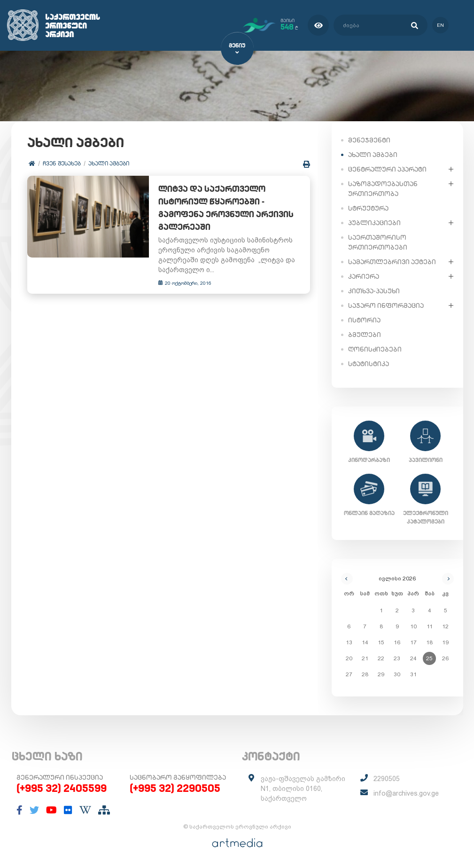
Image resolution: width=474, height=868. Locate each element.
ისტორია (364, 320)
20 (349, 658)
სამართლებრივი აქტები (392, 261)
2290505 (387, 779)
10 (413, 626)
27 (349, 674)
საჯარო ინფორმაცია (386, 305)
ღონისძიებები (375, 349)
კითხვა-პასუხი (374, 290)
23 (397, 658)
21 (365, 658)
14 (365, 642)
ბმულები (365, 334)
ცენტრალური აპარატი (387, 169)
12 (445, 626)
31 (413, 674)
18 (429, 642)
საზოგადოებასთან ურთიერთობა (383, 188)
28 (365, 674)
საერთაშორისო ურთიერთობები (378, 242)
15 (381, 642)
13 (349, 642)
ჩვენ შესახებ (62, 163)
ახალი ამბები (109, 163)
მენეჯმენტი (369, 140)
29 (381, 674)
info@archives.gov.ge (406, 793)
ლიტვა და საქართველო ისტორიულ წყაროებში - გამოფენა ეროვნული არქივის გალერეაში (222, 208)
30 (397, 674)
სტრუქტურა (368, 208)
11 (430, 626)
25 (429, 658)
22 (381, 658)
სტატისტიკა (369, 363)
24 (413, 658)
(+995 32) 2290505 (175, 788)
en (440, 25)
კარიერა (364, 276)
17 (413, 642)
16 (397, 642)
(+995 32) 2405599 (62, 788)
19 (445, 642)
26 (445, 658)
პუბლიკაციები (374, 222)
